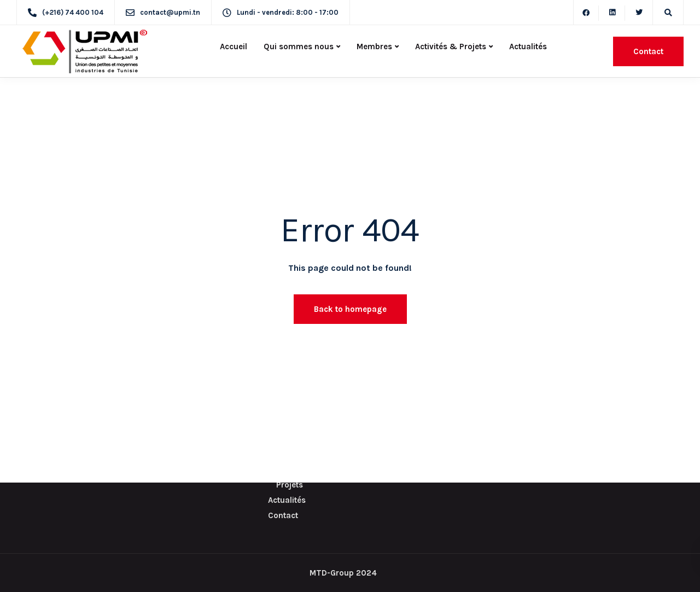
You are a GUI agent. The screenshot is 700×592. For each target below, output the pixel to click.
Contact (648, 51)
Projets (290, 485)
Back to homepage (350, 309)
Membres (374, 47)
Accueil (234, 47)
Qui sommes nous (299, 47)
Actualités (528, 47)
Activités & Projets (451, 47)
